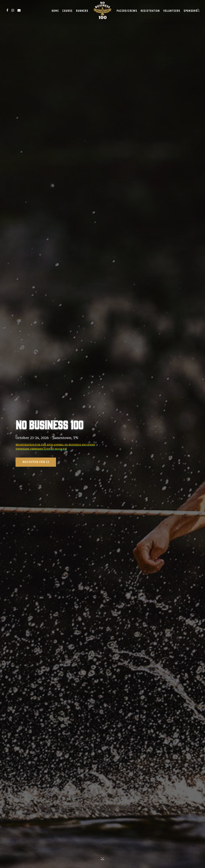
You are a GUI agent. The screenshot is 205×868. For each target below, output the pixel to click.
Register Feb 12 (36, 463)
